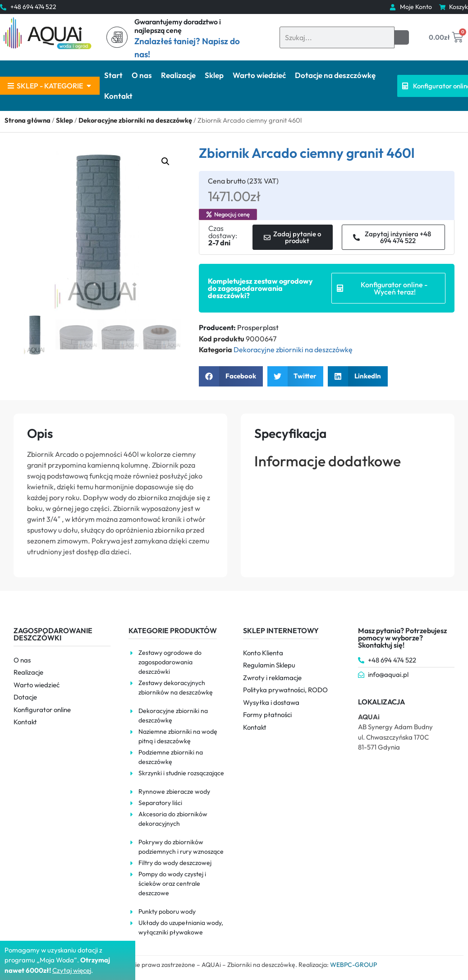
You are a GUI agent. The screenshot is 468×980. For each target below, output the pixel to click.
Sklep (214, 75)
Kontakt (118, 96)
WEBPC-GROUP (353, 965)
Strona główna (28, 120)
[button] (165, 161)
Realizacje (178, 75)
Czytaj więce (71, 970)
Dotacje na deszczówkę (335, 75)
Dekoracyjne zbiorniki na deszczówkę (135, 120)
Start (113, 75)
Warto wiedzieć (259, 75)
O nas (142, 75)
